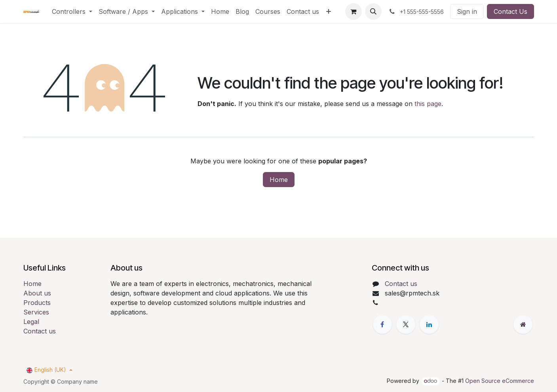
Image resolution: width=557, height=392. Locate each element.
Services (36, 312)
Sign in (467, 11)
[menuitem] (72, 11)
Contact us (40, 331)
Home (279, 180)
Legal (31, 322)
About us (37, 293)
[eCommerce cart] (354, 11)
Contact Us (510, 11)
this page (428, 104)
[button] (373, 11)
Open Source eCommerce (500, 381)
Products (37, 303)
